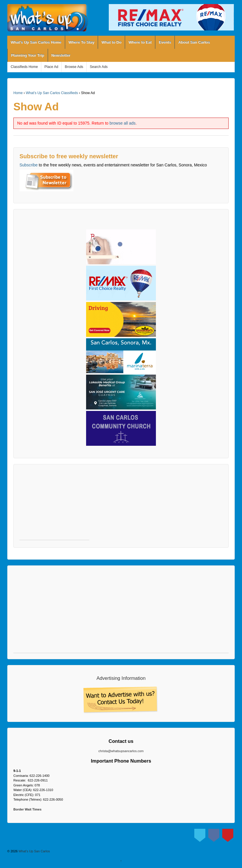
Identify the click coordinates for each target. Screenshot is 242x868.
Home (18, 93)
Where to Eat (140, 42)
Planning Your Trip (28, 55)
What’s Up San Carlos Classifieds (52, 93)
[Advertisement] (54, 505)
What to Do (112, 42)
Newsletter (61, 55)
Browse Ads (74, 67)
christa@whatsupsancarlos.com (121, 751)
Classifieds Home (24, 67)
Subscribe (29, 165)
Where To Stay (81, 42)
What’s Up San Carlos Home (36, 42)
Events (165, 42)
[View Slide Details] (171, 17)
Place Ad (51, 67)
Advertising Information (121, 678)
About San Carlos (194, 42)
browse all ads (123, 123)
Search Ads (99, 67)
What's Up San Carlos (34, 851)
